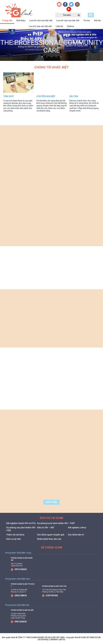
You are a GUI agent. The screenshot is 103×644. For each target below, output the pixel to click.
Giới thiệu (21, 20)
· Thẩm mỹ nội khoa (15, 535)
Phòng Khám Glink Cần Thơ (54, 586)
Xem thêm (51, 502)
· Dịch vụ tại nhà (13, 539)
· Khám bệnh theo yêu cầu (49, 539)
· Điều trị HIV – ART (45, 528)
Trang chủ (7, 20)
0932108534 (19, 596)
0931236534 (19, 622)
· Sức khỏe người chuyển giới (50, 535)
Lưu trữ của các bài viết (41, 20)
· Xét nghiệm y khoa (77, 528)
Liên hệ (59, 26)
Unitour (71, 26)
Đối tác (98, 20)
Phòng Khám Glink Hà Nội (22, 610)
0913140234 (19, 569)
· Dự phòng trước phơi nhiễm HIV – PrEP (55, 523)
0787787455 (50, 596)
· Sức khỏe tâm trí (75, 535)
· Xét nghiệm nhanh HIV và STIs (20, 523)
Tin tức (87, 20)
